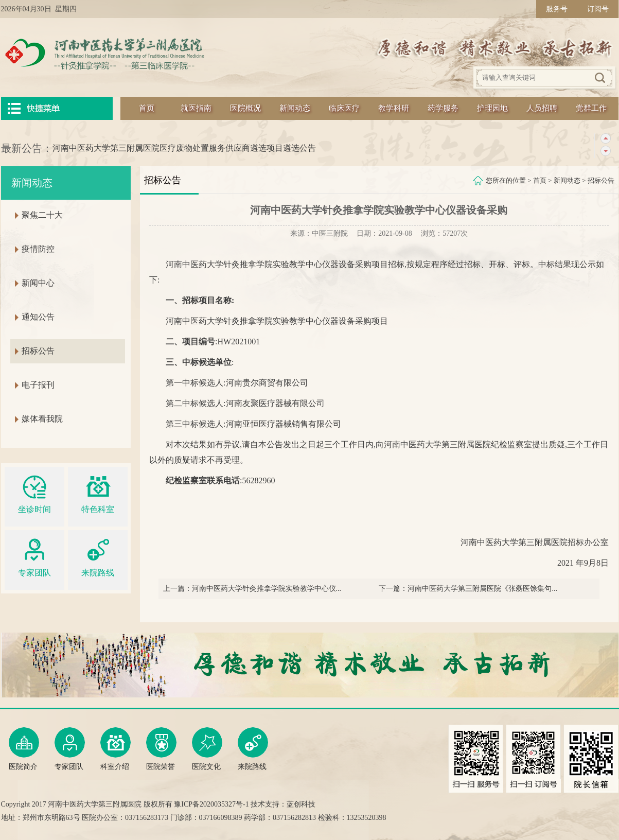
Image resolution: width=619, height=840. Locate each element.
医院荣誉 (161, 749)
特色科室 (98, 493)
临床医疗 (344, 108)
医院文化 (207, 749)
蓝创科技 (301, 804)
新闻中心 (38, 283)
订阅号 (598, 9)
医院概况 (245, 108)
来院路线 (98, 556)
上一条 (605, 139)
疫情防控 (38, 249)
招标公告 (601, 180)
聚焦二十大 (42, 215)
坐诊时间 (34, 493)
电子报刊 (38, 385)
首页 (147, 108)
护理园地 (492, 108)
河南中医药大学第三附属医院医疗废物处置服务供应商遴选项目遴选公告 (184, 148)
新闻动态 (295, 108)
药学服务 (443, 108)
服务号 (557, 9)
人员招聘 (542, 108)
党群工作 (591, 108)
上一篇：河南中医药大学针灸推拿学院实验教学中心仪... (252, 589)
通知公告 (38, 317)
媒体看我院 (42, 419)
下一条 (605, 151)
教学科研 (394, 108)
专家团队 (34, 556)
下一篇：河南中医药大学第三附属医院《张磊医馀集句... (468, 589)
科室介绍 (116, 749)
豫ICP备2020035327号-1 (211, 804)
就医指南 (196, 108)
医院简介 (24, 749)
